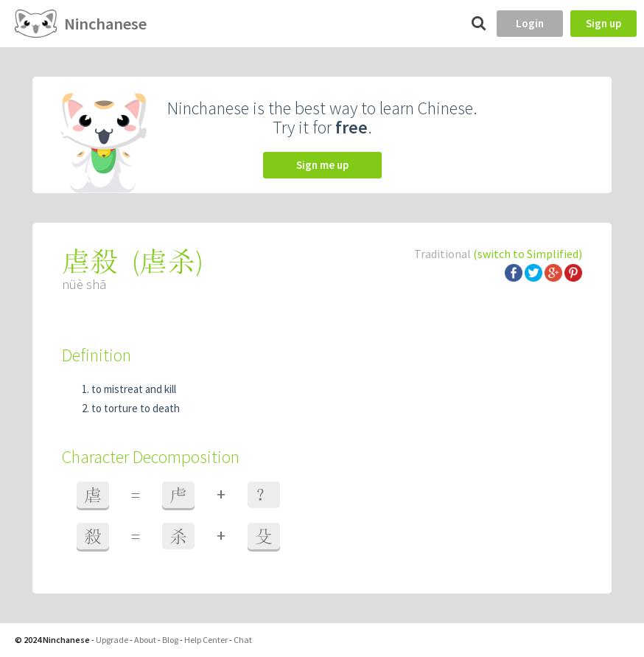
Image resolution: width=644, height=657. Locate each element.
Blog (170, 640)
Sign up (603, 23)
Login (530, 23)
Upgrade (112, 640)
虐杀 (167, 261)
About (145, 640)
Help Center (206, 640)
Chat (243, 640)
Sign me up (322, 165)
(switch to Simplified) (528, 254)
